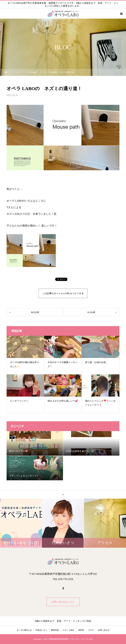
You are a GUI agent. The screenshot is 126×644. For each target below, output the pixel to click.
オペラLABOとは (24, 630)
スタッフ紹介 (69, 630)
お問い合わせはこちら (63, 602)
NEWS (81, 630)
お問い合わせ (104, 630)
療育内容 (55, 630)
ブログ (91, 630)
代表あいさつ (41, 630)
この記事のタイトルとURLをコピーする (63, 293)
